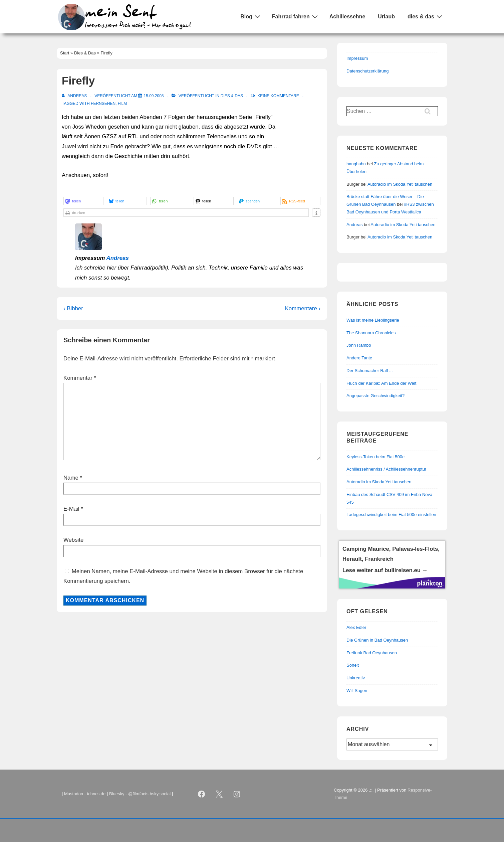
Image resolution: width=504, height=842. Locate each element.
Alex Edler (356, 627)
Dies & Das (232, 96)
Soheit (353, 665)
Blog (251, 16)
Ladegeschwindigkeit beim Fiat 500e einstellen (391, 515)
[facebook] (202, 794)
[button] (83, 201)
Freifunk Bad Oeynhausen (372, 653)
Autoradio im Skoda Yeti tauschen (400, 184)
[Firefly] (154, 96)
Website (73, 540)
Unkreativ (356, 678)
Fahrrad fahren (296, 16)
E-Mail (71, 509)
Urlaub (386, 17)
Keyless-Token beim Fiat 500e (375, 457)
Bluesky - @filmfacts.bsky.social (140, 794)
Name (71, 478)
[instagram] (237, 794)
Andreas (118, 258)
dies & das (426, 16)
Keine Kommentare (278, 96)
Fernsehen (103, 104)
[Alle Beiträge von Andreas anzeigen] (75, 96)
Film (122, 104)
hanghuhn (356, 164)
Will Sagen (357, 691)
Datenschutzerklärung (367, 71)
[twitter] (219, 794)
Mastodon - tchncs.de (85, 794)
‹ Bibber (73, 308)
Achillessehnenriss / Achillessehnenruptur (386, 469)
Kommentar (80, 378)
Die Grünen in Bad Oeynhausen (377, 640)
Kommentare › (303, 308)
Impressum (357, 58)
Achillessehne (347, 17)
